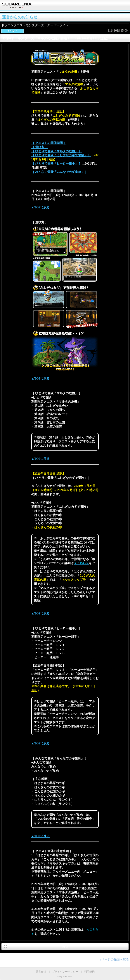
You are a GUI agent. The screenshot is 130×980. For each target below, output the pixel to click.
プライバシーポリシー (65, 972)
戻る (65, 946)
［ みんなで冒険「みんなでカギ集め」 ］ (60, 172)
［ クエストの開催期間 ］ (49, 143)
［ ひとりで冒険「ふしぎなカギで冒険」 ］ (61, 155)
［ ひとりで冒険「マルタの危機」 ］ (56, 151)
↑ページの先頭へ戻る (114, 960)
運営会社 (41, 972)
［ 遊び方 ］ (40, 147)
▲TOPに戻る (40, 207)
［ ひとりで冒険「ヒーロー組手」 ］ (56, 164)
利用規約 (89, 972)
